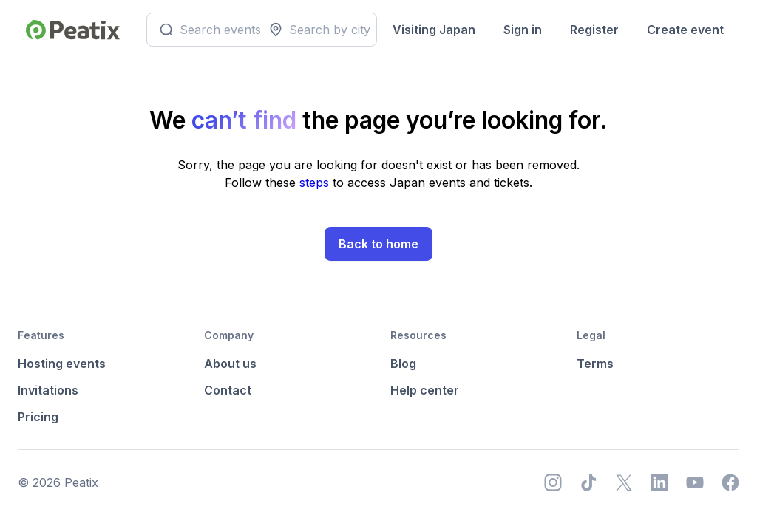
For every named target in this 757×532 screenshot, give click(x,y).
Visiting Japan (434, 30)
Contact (228, 390)
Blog (403, 364)
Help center (425, 390)
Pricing (38, 417)
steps (316, 183)
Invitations (48, 390)
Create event (685, 30)
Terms (595, 364)
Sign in (523, 30)
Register (594, 30)
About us (230, 364)
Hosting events (62, 364)
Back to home (378, 244)
